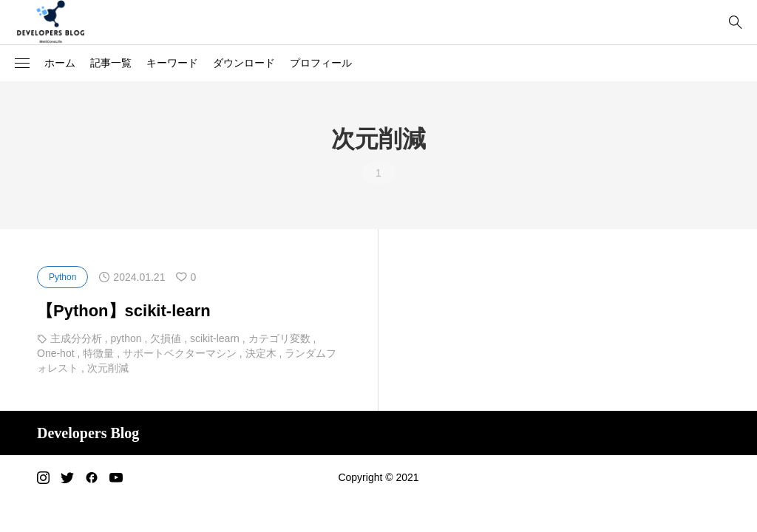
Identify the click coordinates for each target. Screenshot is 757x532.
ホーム (60, 63)
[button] (22, 64)
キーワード (172, 63)
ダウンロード (244, 63)
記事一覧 (111, 63)
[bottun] (735, 23)
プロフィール (321, 63)
